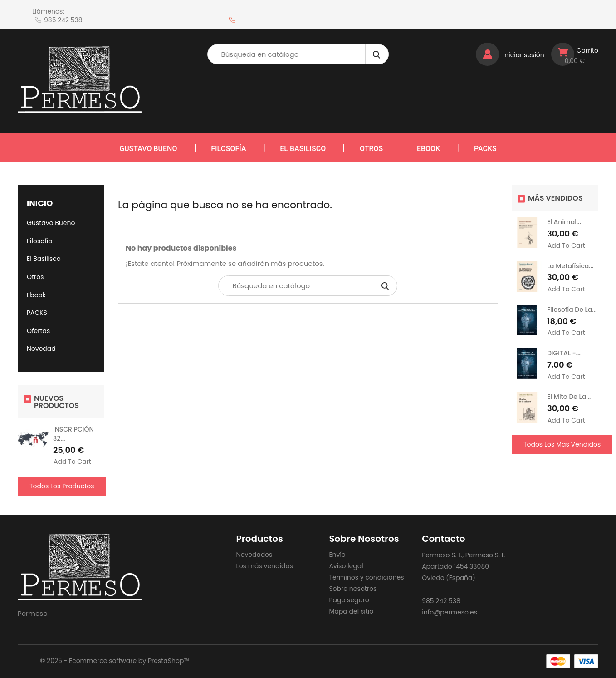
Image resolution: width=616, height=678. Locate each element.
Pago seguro (349, 600)
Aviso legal (346, 566)
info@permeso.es (450, 612)
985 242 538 (63, 20)
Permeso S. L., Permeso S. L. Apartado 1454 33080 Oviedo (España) (464, 566)
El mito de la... (569, 397)
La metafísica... (570, 266)
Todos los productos (62, 486)
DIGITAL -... (564, 353)
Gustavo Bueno (148, 149)
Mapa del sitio (351, 611)
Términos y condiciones (366, 577)
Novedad (41, 349)
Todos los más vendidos (562, 444)
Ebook (428, 149)
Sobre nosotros (353, 589)
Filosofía (228, 149)
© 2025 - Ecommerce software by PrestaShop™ (114, 661)
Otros (371, 149)
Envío (337, 555)
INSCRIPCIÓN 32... (73, 434)
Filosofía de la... (572, 310)
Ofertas (38, 331)
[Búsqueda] (298, 54)
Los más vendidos (265, 566)
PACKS (485, 149)
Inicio (40, 203)
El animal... (564, 222)
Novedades (254, 555)
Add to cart (72, 462)
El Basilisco (303, 149)
